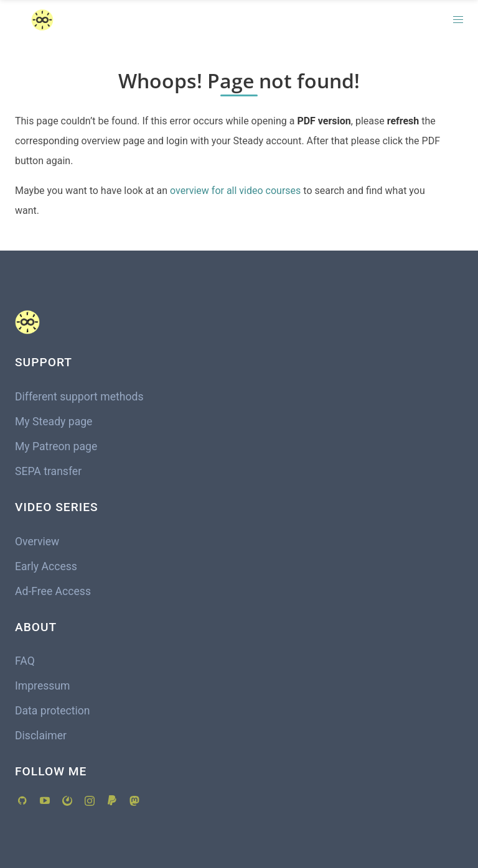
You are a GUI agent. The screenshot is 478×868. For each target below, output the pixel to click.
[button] (458, 20)
